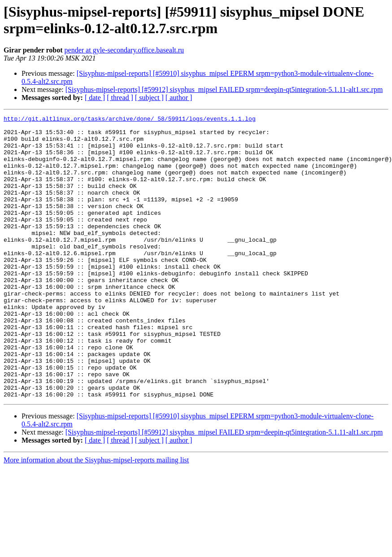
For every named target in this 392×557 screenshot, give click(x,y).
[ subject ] (149, 98)
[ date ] (95, 98)
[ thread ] (120, 98)
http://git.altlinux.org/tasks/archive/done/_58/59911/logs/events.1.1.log (130, 120)
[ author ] (179, 98)
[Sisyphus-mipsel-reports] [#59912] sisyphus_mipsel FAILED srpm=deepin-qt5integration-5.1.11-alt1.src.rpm (224, 89)
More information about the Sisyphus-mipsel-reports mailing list (96, 516)
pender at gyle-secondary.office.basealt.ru (124, 50)
